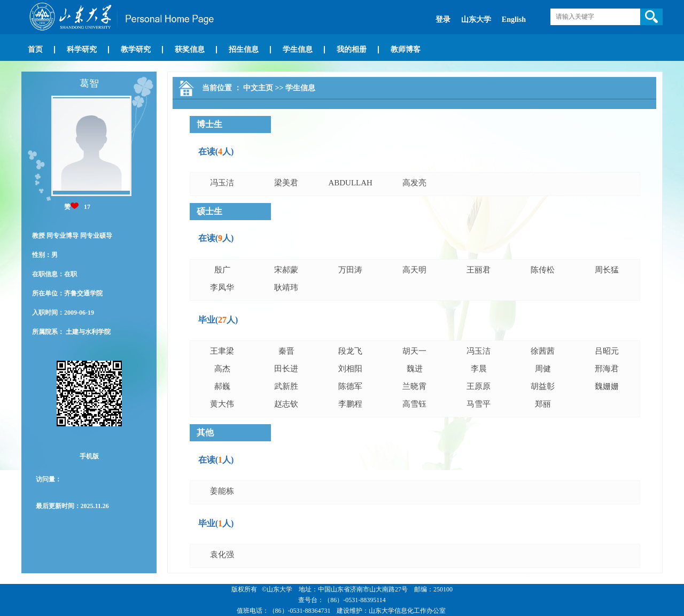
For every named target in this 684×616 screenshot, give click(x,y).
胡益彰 (543, 386)
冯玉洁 (222, 183)
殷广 (222, 270)
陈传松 (543, 270)
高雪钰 (414, 404)
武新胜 (286, 386)
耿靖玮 (286, 287)
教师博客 (406, 49)
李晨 (479, 369)
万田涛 (350, 270)
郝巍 (222, 386)
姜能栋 (222, 491)
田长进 (286, 369)
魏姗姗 (607, 386)
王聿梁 (222, 351)
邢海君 (607, 369)
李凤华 (222, 287)
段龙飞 (350, 351)
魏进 (415, 369)
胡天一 (414, 351)
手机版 (89, 456)
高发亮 (414, 183)
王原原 (479, 386)
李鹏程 (350, 404)
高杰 (222, 369)
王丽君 (479, 270)
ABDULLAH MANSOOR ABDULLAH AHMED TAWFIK (350, 184)
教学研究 (136, 49)
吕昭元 (607, 351)
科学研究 (82, 49)
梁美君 (286, 183)
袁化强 (222, 555)
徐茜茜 (543, 351)
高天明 (414, 270)
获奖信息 (190, 49)
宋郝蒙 (286, 270)
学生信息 (298, 49)
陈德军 (350, 386)
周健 (543, 369)
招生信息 (244, 49)
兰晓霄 (414, 386)
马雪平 (479, 404)
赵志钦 (286, 404)
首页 (35, 49)
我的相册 (352, 49)
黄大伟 (222, 404)
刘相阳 (350, 369)
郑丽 (543, 404)
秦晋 (286, 351)
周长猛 (607, 270)
